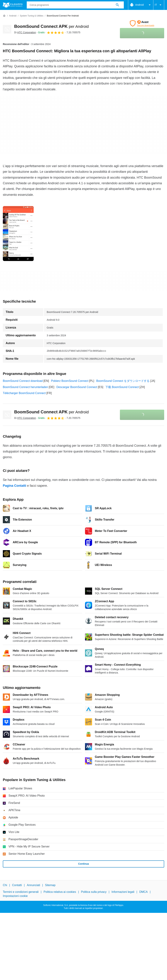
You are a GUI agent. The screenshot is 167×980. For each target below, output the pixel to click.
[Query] (75, 5)
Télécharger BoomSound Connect (24, 393)
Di (25, 32)
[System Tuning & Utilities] (32, 16)
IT (159, 5)
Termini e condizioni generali (21, 892)
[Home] (4, 16)
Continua (83, 864)
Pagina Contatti (15, 486)
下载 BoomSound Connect (122, 387)
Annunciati (33, 885)
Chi (5, 885)
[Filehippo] (13, 5)
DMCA (144, 892)
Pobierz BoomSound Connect (70, 381)
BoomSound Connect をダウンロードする (123, 381)
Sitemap (50, 885)
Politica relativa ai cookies (60, 892)
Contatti (17, 885)
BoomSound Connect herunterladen (25, 387)
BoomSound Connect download (23, 381)
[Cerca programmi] (117, 5)
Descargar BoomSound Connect (77, 387)
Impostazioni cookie (15, 896)
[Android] (13, 16)
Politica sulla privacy (94, 892)
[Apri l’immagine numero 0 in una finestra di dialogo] (18, 234)
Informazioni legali (123, 892)
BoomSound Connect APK (51, 26)
